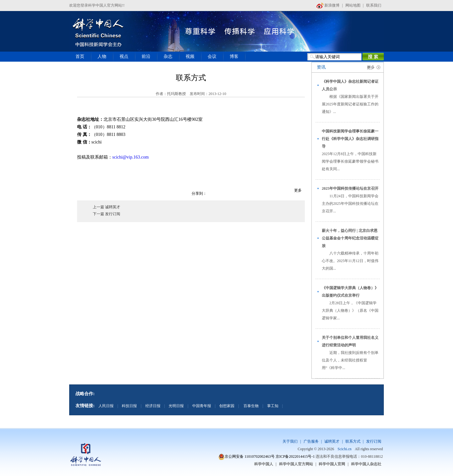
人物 (102, 56)
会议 (212, 56)
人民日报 (106, 406)
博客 (234, 56)
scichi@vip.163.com (131, 157)
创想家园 (227, 406)
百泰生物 (251, 406)
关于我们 (290, 441)
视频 (190, 56)
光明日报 (176, 406)
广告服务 (311, 441)
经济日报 (153, 406)
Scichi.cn (344, 449)
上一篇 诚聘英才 (106, 207)
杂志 (168, 56)
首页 (80, 56)
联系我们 (374, 5)
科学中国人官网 (332, 464)
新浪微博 (328, 5)
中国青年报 (202, 406)
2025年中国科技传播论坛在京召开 (350, 188)
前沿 (146, 56)
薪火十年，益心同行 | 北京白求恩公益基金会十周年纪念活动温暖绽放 (350, 238)
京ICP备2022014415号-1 (295, 456)
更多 (298, 190)
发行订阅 (374, 441)
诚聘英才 (332, 441)
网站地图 (353, 5)
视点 (124, 56)
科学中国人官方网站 (296, 464)
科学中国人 (264, 464)
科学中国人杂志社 (366, 464)
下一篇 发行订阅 (106, 214)
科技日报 (129, 406)
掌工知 (273, 406)
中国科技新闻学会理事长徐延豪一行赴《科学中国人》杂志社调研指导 (350, 139)
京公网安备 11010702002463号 (250, 456)
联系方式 (353, 441)
